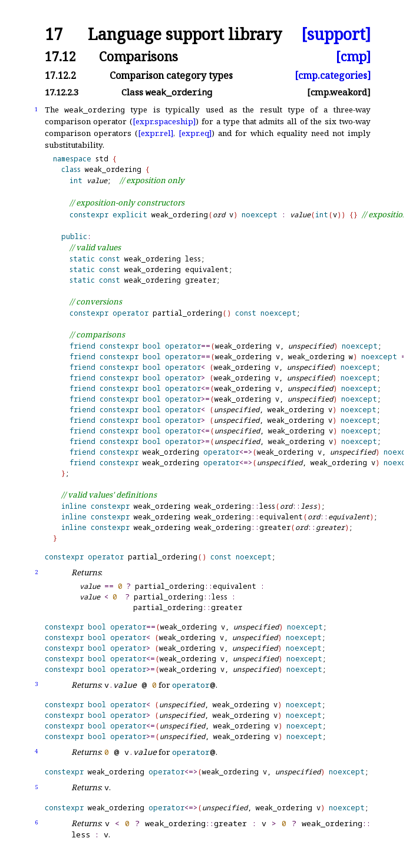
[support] (336, 34)
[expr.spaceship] (164, 121)
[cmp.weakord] (339, 92)
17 (54, 34)
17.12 (60, 56)
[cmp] (353, 56)
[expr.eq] (195, 133)
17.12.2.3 (62, 92)
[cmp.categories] (333, 75)
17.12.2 (60, 75)
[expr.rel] (156, 133)
